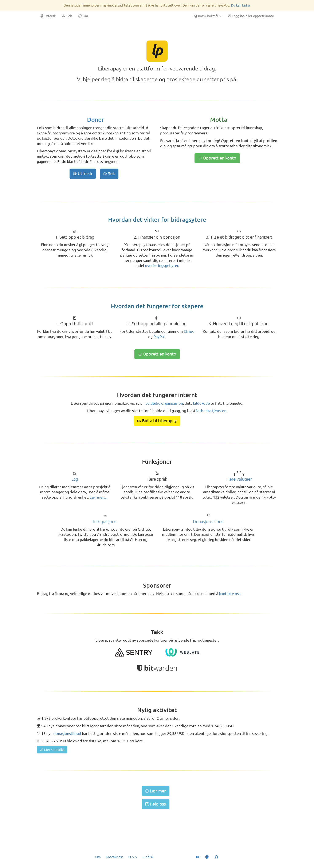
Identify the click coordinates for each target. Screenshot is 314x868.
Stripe (189, 331)
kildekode (201, 403)
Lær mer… (99, 497)
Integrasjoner (106, 521)
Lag (75, 479)
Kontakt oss (115, 857)
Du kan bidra (240, 5)
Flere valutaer (239, 479)
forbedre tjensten (211, 411)
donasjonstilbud (67, 733)
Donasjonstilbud (208, 521)
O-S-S (133, 857)
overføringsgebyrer (162, 265)
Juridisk (148, 857)
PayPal (159, 337)
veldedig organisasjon (164, 403)
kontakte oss (230, 594)
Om (98, 857)
